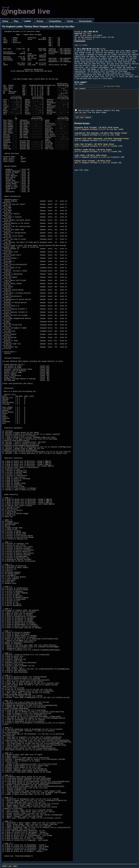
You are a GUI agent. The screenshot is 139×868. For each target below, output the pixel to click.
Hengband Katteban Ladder (96, 37)
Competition (55, 21)
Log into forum (113, 86)
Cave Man (96, 49)
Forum (40, 21)
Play (16, 21)
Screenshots (85, 21)
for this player (85, 39)
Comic (70, 21)
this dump (83, 33)
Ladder (27, 21)
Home (5, 21)
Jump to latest (81, 45)
